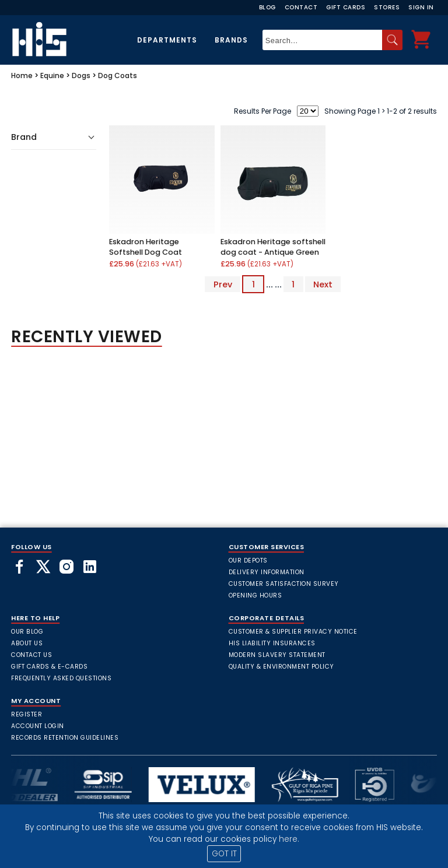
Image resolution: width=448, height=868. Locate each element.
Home (22, 75)
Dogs (81, 75)
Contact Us (32, 655)
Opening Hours (256, 595)
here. (289, 839)
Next (323, 284)
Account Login (38, 726)
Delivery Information (267, 572)
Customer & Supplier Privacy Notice (293, 632)
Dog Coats (118, 75)
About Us (27, 643)
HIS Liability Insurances (272, 643)
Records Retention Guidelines (65, 738)
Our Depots (248, 560)
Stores (387, 7)
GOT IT (224, 854)
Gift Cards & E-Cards (49, 667)
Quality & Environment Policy (281, 667)
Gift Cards (346, 7)
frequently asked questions (61, 678)
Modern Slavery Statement (277, 655)
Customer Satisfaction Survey (284, 584)
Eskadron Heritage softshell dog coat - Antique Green (273, 247)
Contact (301, 7)
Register (27, 714)
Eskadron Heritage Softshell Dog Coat (146, 247)
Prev (223, 284)
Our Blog (27, 632)
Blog (267, 7)
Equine (52, 75)
